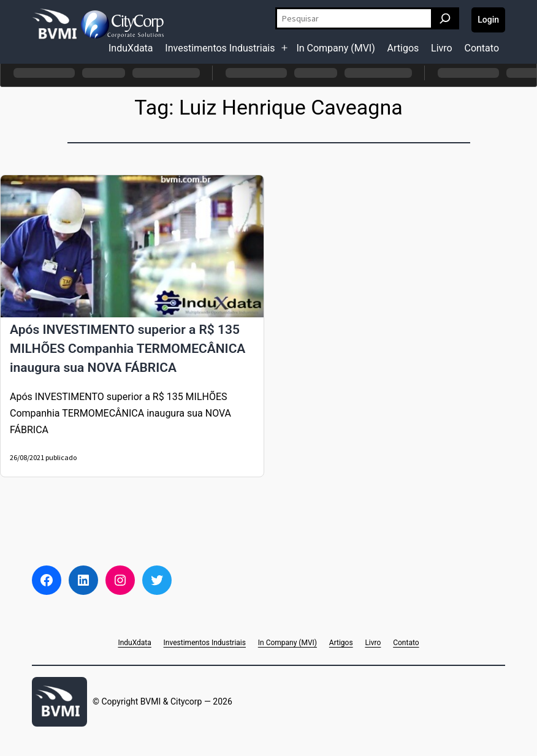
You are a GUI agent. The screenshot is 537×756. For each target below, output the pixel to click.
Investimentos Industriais (220, 48)
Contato (482, 48)
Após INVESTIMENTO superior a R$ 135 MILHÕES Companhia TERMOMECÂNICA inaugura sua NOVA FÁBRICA (128, 349)
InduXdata (131, 48)
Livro (442, 48)
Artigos (403, 48)
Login (488, 20)
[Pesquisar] (445, 18)
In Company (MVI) (335, 48)
